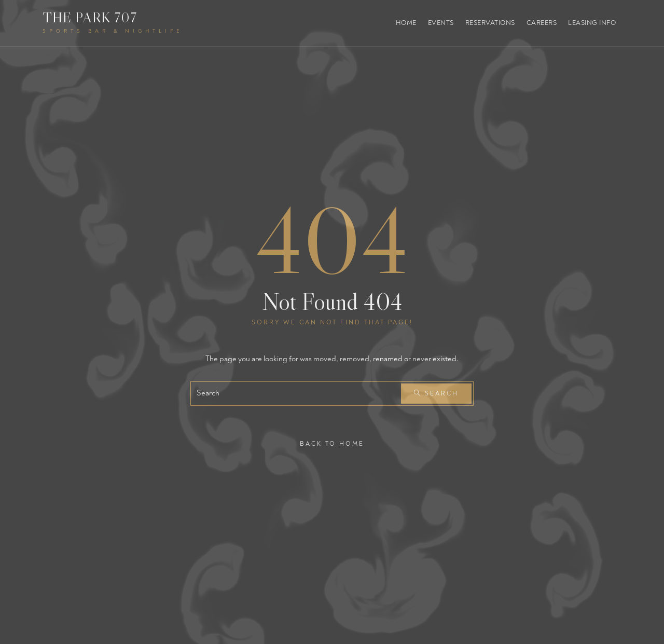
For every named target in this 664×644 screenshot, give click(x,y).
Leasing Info (592, 23)
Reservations (490, 23)
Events (441, 23)
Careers (542, 23)
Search (436, 394)
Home (406, 23)
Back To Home (332, 443)
